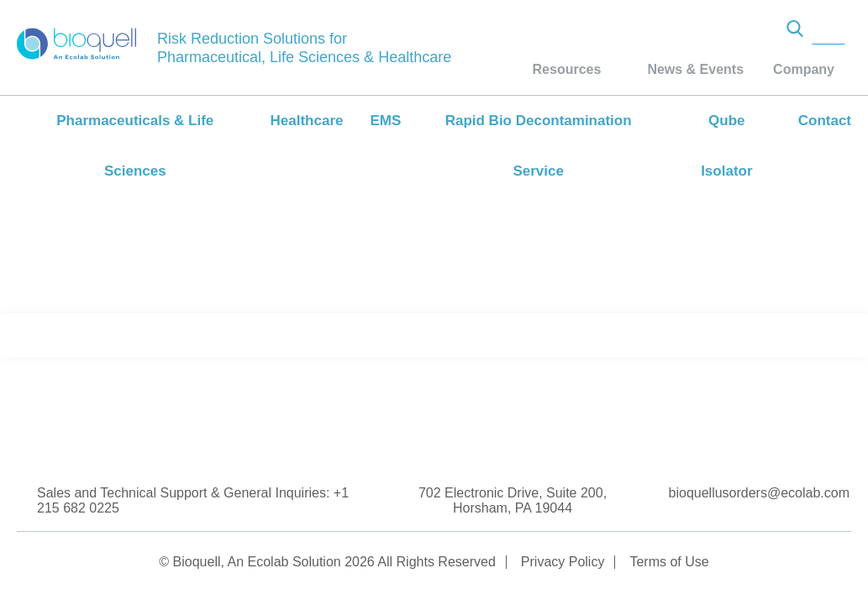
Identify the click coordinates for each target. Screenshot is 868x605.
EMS (385, 121)
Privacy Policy (563, 562)
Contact (825, 121)
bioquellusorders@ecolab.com (759, 493)
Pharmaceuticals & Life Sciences (135, 146)
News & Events (695, 69)
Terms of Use (669, 562)
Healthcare (307, 121)
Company (804, 69)
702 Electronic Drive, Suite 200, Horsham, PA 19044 (513, 500)
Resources (567, 69)
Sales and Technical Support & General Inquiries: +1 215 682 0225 (193, 500)
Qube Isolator (726, 146)
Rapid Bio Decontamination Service (539, 146)
